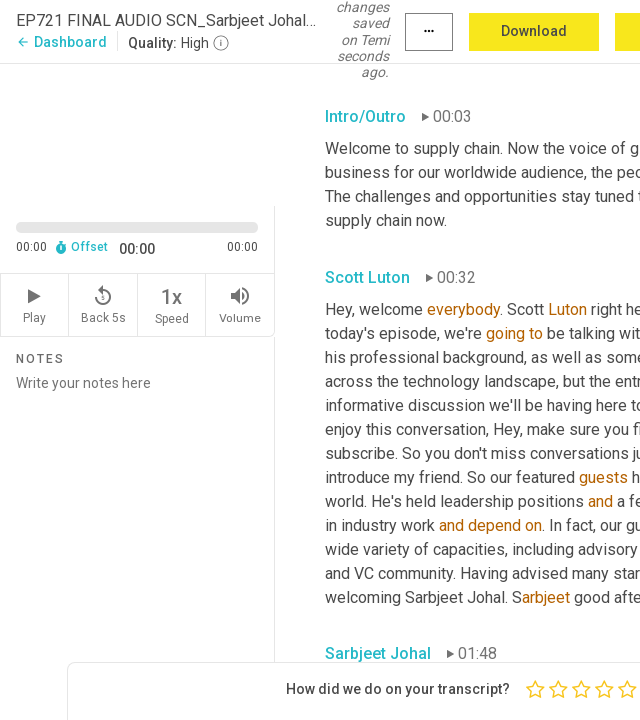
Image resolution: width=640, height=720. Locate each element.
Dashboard (61, 42)
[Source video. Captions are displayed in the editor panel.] (137, 133)
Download (534, 31)
